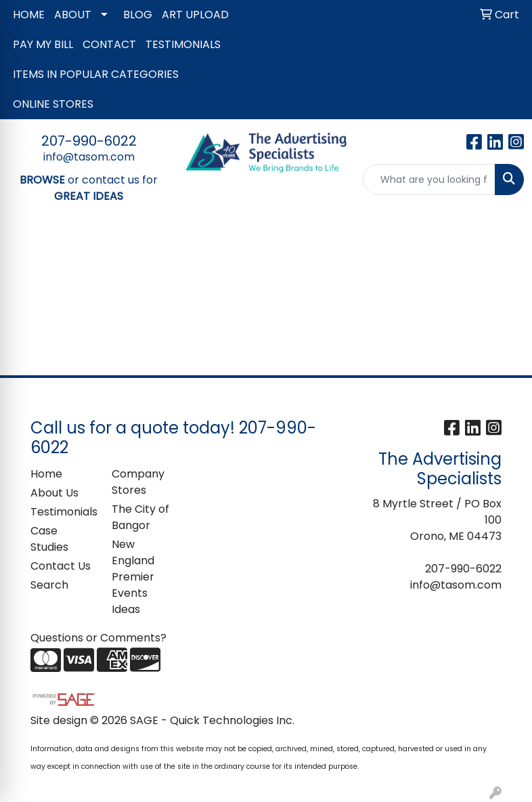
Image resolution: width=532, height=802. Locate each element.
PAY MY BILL (43, 44)
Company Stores (138, 482)
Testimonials (63, 512)
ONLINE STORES (53, 104)
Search (49, 585)
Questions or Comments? (98, 638)
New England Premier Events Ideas (133, 577)
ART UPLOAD (195, 15)
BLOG (138, 15)
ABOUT (73, 15)
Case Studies (49, 539)
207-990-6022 (89, 141)
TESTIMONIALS (183, 44)
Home (46, 474)
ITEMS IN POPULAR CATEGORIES (96, 74)
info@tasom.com (89, 157)
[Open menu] (505, 249)
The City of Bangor (140, 517)
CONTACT (109, 44)
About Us (54, 493)
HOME (29, 15)
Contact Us (61, 566)
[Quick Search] (429, 180)
